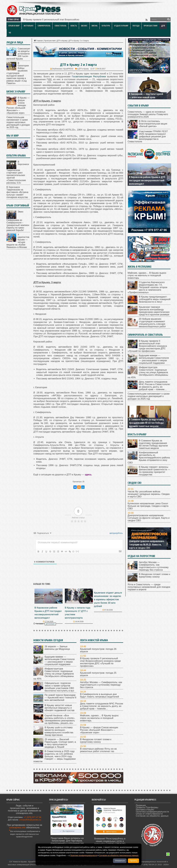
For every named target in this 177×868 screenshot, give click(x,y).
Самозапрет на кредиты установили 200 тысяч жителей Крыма (18, 54)
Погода (136, 26)
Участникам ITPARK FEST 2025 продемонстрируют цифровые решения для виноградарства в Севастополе (148, 136)
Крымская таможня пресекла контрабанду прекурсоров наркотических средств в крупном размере (154, 311)
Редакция (141, 805)
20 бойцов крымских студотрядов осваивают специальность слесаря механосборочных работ (152, 323)
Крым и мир (14, 26)
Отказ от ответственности (149, 814)
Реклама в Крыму (145, 810)
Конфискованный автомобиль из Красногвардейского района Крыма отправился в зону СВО (149, 458)
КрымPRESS (68, 69)
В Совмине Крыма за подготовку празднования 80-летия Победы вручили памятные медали (146, 423)
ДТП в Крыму (62, 41)
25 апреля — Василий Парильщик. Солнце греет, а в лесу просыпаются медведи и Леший (60, 743)
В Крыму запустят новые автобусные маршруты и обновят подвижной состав (59, 708)
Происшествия (150, 26)
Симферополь (44, 26)
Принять (133, 861)
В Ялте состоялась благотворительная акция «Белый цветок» (153, 124)
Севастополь (60, 26)
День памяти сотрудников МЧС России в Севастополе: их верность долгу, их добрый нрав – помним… (102, 706)
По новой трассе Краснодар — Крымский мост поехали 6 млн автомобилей (60, 698)
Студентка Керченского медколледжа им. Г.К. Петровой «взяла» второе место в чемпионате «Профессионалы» (147, 287)
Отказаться (120, 861)
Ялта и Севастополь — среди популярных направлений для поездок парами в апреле (149, 587)
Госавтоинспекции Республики (89, 77)
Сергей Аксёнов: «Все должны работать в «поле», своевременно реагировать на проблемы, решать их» (60, 719)
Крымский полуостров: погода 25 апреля (98, 674)
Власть (74, 26)
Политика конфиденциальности (152, 812)
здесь (88, 475)
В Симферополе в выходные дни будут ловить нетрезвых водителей (100, 695)
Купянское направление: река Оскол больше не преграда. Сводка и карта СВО (148, 506)
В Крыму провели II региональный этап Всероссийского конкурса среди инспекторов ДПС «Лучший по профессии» (100, 662)
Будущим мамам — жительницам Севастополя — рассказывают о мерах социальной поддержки (60, 661)
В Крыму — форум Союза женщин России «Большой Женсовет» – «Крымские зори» (99, 730)
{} (73, 551)
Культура (106, 26)
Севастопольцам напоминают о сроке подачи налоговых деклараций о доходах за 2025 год (18, 122)
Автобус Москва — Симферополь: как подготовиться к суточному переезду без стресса (101, 685)
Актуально (29, 26)
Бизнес (84, 26)
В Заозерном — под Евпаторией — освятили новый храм (146, 96)
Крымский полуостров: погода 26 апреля (98, 650)
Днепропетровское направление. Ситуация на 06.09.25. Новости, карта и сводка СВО (147, 544)
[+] (77, 551)
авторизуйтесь (116, 533)
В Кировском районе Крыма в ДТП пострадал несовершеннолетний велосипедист (147, 180)
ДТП (163, 26)
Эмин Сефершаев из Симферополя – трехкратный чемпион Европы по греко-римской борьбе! (18, 221)
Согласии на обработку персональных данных (119, 855)
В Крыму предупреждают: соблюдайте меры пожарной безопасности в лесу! (155, 299)
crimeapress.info (17, 828)
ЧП (10, 33)
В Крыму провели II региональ (39, 20)
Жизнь (95, 26)
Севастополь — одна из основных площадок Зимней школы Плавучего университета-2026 (148, 114)
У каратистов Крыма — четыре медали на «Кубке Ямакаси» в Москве (18, 241)
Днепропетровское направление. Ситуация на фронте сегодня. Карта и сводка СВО (149, 518)
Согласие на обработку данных (152, 816)
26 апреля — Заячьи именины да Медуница (57, 648)
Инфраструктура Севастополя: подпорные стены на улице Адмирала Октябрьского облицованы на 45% (54, 674)
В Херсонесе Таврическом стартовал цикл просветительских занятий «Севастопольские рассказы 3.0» (18, 172)
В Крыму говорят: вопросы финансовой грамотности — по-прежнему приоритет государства (154, 471)
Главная (38, 41)
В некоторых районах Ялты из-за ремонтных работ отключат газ (98, 750)
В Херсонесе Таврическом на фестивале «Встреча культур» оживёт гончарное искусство (17, 192)
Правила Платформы (147, 807)
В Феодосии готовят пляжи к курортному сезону (96, 741)
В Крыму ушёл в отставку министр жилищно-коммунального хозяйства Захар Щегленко (59, 731)
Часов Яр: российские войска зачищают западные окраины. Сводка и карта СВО (149, 494)
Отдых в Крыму (121, 26)
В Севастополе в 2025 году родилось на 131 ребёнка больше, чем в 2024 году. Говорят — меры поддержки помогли (54, 756)
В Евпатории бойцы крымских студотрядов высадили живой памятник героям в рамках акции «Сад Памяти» (18, 73)
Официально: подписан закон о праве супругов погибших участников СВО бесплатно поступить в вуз (59, 687)
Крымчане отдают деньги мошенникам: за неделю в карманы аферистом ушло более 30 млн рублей (108, 599)
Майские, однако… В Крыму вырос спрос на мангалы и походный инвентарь (99, 718)
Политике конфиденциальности (84, 855)
